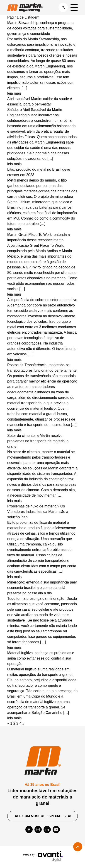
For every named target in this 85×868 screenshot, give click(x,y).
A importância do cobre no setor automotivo (42, 300)
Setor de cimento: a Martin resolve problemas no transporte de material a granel (38, 441)
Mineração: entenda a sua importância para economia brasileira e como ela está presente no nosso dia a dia (42, 588)
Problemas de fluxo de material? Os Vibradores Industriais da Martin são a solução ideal (38, 512)
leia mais (14, 93)
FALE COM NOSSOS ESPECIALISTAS (43, 816)
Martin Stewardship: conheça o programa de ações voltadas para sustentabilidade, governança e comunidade (40, 28)
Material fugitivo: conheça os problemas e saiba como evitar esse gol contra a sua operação (41, 658)
